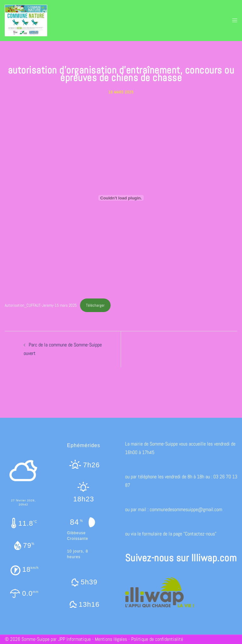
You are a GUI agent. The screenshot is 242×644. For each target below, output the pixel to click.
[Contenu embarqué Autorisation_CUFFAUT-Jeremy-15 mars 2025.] (121, 198)
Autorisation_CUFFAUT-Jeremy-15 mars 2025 (41, 305)
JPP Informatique (74, 639)
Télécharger (95, 305)
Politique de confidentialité (157, 639)
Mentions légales (111, 639)
